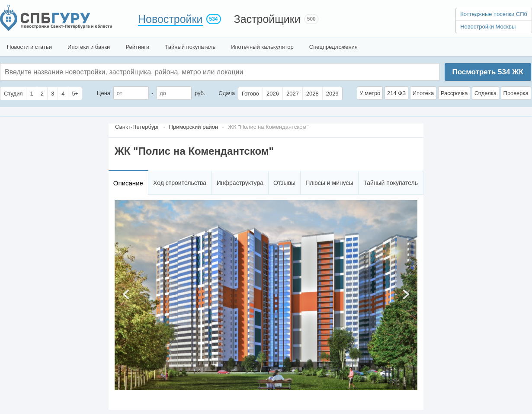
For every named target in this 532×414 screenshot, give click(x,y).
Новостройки (170, 19)
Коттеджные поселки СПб (494, 14)
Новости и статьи (29, 47)
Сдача (227, 93)
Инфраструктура (240, 183)
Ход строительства (180, 183)
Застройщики (267, 19)
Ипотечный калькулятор (262, 47)
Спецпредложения (333, 47)
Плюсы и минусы (329, 183)
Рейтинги (137, 47)
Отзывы (284, 183)
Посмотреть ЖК (487, 72)
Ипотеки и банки (89, 47)
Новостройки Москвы (488, 27)
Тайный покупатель (190, 47)
